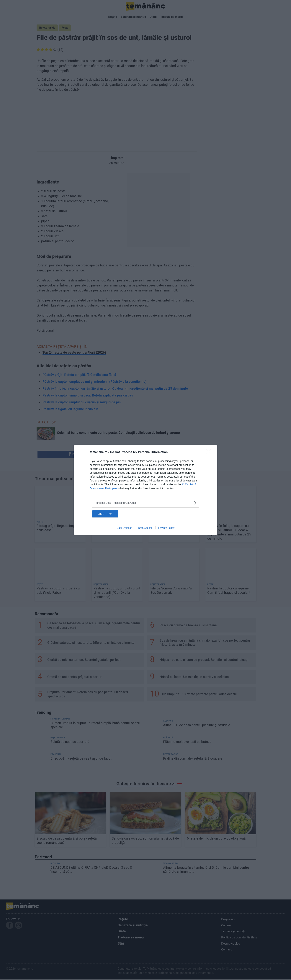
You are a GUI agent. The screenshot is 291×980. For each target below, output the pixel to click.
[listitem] (145, 502)
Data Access (145, 529)
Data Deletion (124, 529)
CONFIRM (111, 514)
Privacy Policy (166, 529)
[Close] (210, 452)
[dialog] (145, 490)
